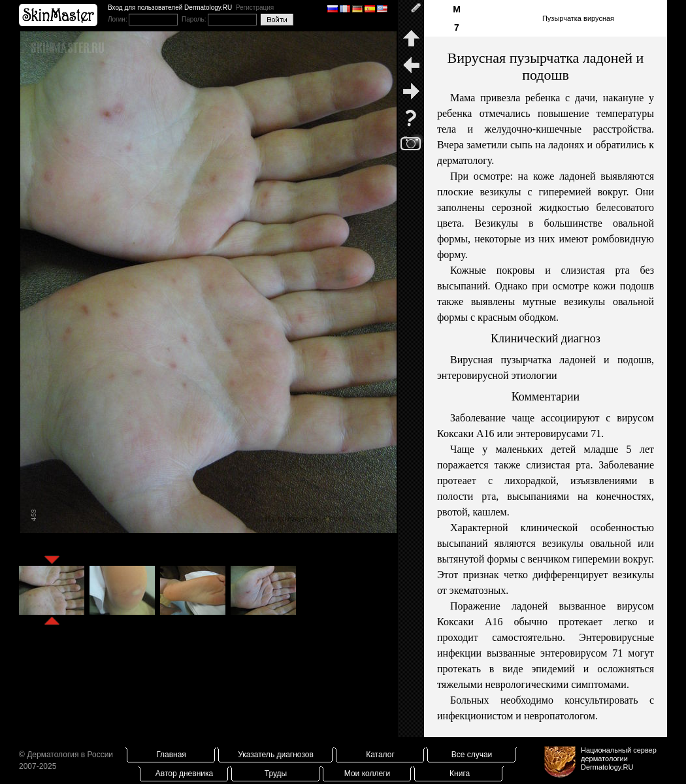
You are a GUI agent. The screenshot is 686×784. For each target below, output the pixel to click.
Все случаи (472, 755)
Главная (171, 755)
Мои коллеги (367, 774)
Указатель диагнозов (276, 755)
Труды (276, 774)
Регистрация (255, 8)
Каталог (380, 755)
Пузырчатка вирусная (578, 18)
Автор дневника (184, 774)
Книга (460, 774)
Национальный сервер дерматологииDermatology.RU (619, 759)
